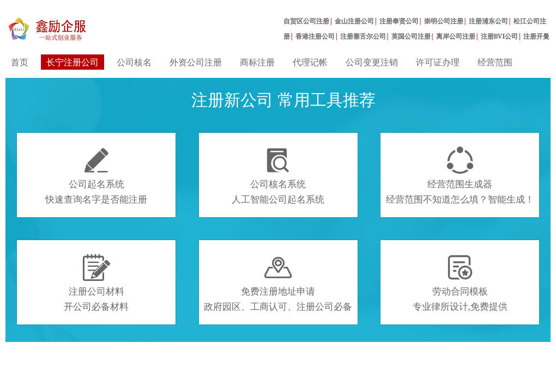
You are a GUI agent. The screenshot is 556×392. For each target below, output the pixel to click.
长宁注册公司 (72, 62)
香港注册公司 (315, 36)
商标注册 (257, 62)
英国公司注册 (411, 36)
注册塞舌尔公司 (363, 36)
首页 (20, 62)
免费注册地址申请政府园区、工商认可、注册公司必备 (278, 283)
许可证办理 (438, 62)
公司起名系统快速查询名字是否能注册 (96, 176)
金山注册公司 (354, 21)
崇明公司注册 (444, 21)
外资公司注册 (196, 62)
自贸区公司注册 (306, 21)
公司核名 (134, 62)
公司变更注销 (372, 62)
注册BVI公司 (500, 36)
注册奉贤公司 (399, 21)
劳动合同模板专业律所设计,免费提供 (460, 283)
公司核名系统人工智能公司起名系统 (278, 176)
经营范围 (495, 62)
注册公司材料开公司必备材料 (96, 283)
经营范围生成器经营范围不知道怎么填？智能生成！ (460, 176)
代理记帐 (310, 62)
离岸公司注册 (456, 36)
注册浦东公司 (488, 21)
